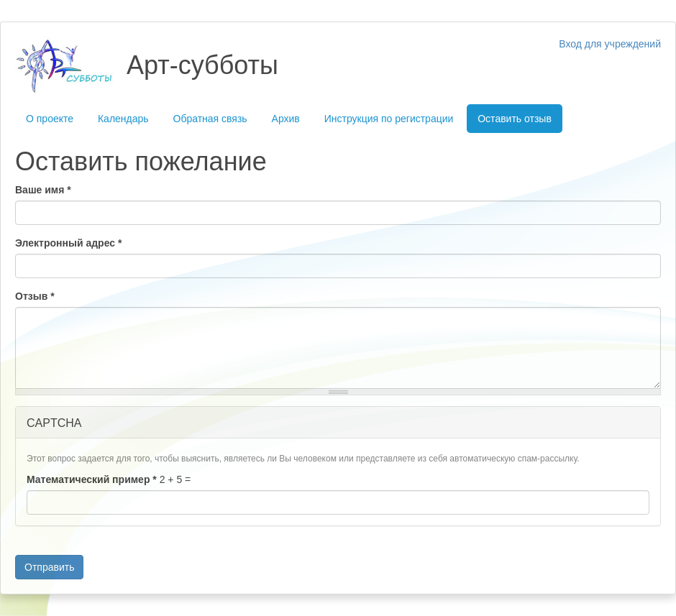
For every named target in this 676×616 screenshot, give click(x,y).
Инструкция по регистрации (389, 119)
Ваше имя (43, 190)
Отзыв (35, 296)
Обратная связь (210, 119)
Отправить (49, 567)
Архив (286, 119)
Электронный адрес (68, 243)
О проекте (50, 119)
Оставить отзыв (515, 119)
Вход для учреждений (610, 44)
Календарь (123, 119)
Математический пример (92, 479)
